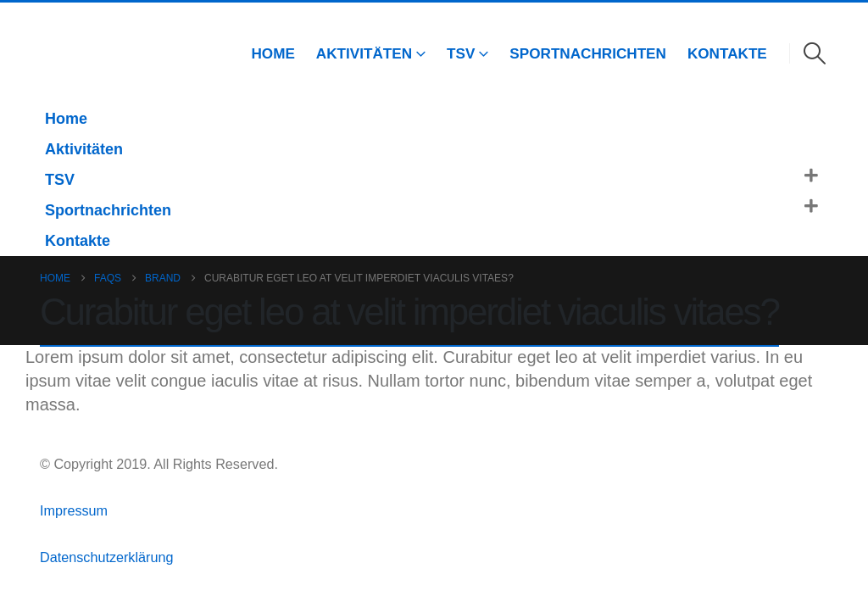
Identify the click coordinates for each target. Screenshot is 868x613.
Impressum (76, 510)
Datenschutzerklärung (106, 557)
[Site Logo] (64, 53)
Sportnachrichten (588, 53)
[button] (815, 53)
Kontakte (727, 53)
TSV (461, 53)
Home (273, 53)
